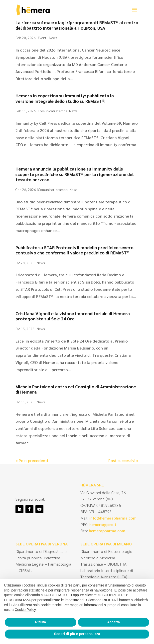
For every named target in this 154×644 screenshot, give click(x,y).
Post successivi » (123, 460)
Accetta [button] (113, 622)
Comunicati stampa (53, 111)
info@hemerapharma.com (113, 518)
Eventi (43, 38)
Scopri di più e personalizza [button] (77, 634)
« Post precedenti (32, 460)
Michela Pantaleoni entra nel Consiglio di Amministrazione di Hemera (76, 389)
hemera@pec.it (103, 524)
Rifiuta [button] (40, 622)
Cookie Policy (25, 610)
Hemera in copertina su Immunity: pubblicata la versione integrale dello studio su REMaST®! (65, 98)
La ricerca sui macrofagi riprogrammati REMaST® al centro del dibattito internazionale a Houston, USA (77, 25)
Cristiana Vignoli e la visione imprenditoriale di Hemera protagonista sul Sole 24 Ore (73, 316)
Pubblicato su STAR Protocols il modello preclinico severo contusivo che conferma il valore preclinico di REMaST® (75, 250)
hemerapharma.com (107, 531)
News (53, 38)
